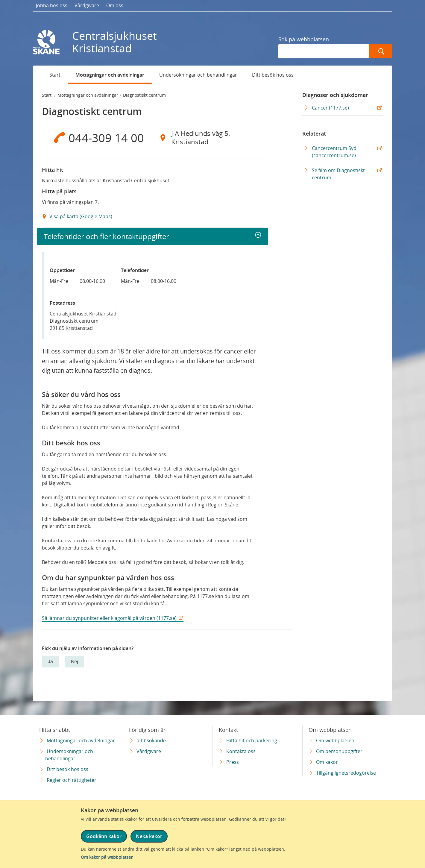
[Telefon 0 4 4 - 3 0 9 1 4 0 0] (97, 138)
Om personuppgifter (339, 751)
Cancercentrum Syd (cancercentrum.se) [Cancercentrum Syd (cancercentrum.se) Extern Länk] (334, 152)
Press (233, 762)
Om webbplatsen (335, 740)
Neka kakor (149, 836)
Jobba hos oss (52, 5)
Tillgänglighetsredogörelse (346, 773)
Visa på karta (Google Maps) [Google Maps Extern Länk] (80, 216)
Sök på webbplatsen (304, 39)
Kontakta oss (241, 751)
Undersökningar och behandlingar (198, 75)
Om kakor (327, 762)
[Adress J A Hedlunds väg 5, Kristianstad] (208, 138)
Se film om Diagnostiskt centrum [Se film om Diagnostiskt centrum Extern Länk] (338, 174)
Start (55, 75)
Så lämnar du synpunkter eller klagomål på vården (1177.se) (109, 618)
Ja (50, 662)
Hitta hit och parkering (252, 740)
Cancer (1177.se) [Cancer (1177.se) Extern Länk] (330, 108)
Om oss (115, 5)
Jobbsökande (151, 740)
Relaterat (314, 133)
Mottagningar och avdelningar (110, 75)
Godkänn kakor (104, 836)
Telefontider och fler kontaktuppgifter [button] (106, 236)
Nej (75, 662)
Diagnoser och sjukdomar (335, 95)
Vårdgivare (87, 5)
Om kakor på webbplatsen (107, 857)
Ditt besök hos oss (273, 75)
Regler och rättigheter (72, 780)
